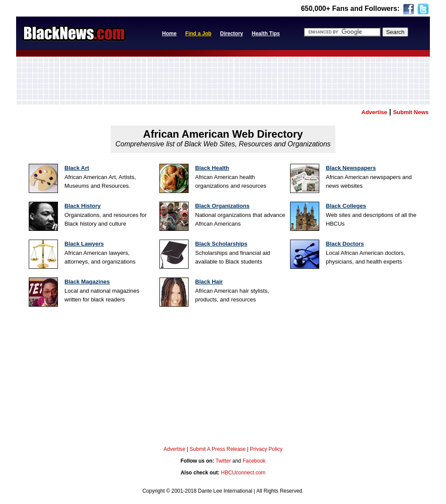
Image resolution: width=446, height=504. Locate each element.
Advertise (174, 449)
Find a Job (198, 34)
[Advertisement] (223, 81)
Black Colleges (346, 206)
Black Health (212, 168)
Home (169, 34)
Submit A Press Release (218, 449)
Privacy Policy (266, 449)
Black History (83, 206)
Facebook (254, 461)
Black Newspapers (351, 168)
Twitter (223, 461)
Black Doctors (345, 244)
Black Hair (209, 282)
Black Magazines (87, 282)
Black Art (77, 168)
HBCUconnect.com (243, 473)
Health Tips (266, 34)
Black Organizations (222, 206)
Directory (231, 34)
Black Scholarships (221, 244)
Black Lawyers (84, 244)
